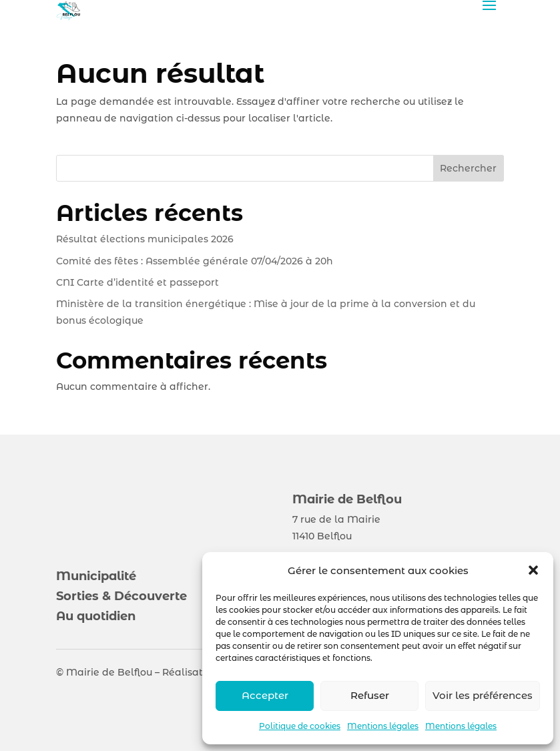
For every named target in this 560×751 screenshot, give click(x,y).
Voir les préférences (483, 695)
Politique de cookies (300, 726)
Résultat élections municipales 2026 (145, 239)
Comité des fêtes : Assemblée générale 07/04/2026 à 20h (195, 261)
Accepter (265, 695)
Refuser (370, 695)
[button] (533, 570)
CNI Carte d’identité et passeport (137, 282)
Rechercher (468, 168)
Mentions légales (383, 726)
